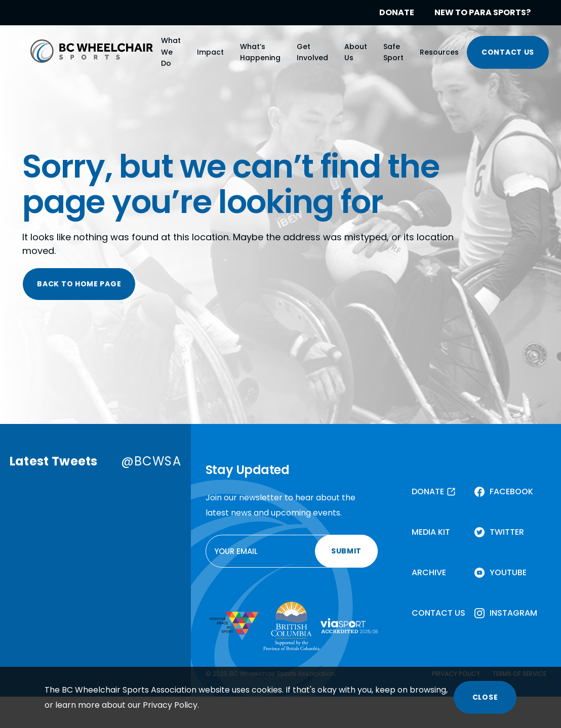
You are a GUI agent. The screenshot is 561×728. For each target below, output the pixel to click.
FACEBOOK (511, 491)
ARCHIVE (429, 572)
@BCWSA (151, 461)
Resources (439, 52)
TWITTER (507, 532)
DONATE (397, 12)
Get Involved (312, 52)
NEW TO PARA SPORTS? (483, 12)
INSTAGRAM (513, 613)
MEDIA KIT (431, 532)
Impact (210, 52)
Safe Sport (393, 52)
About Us (356, 52)
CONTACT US (508, 52)
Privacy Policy (170, 705)
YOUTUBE (508, 572)
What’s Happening (260, 52)
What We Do (171, 52)
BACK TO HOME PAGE (79, 284)
